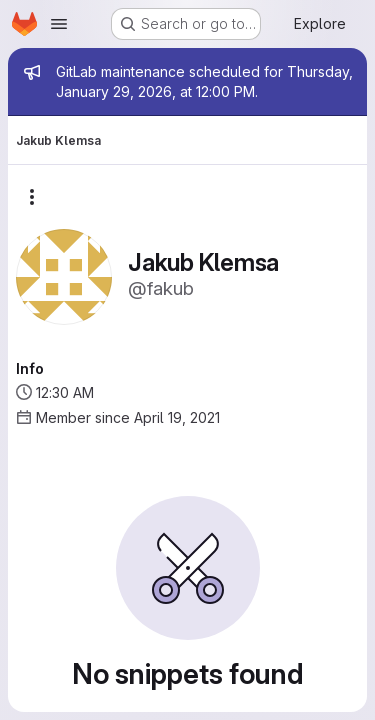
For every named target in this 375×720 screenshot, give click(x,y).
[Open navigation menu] (59, 24)
